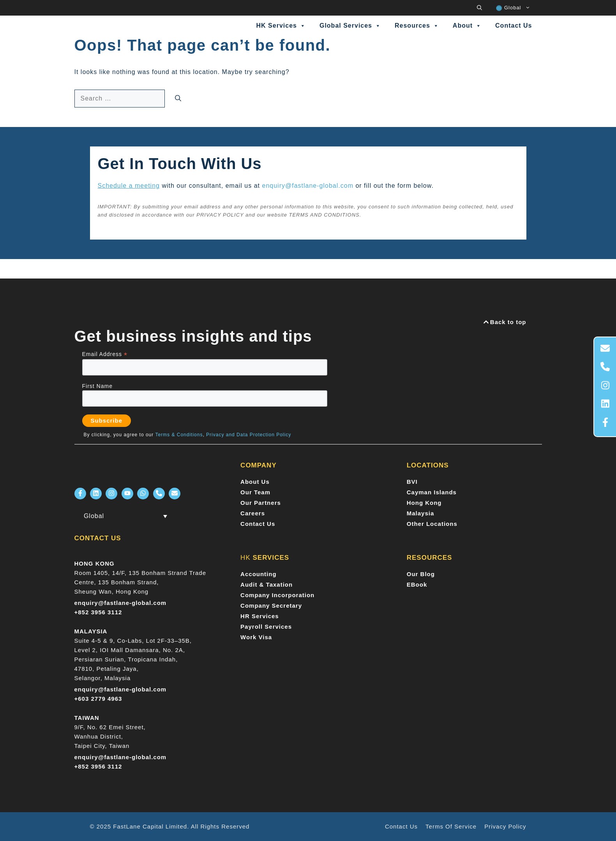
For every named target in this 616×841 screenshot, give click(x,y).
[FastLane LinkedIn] (96, 494)
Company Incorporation (277, 595)
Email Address (105, 354)
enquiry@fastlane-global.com (308, 186)
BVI (412, 482)
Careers (253, 513)
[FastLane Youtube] (127, 494)
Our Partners (261, 503)
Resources (417, 26)
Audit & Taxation (267, 584)
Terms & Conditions (179, 435)
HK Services (281, 26)
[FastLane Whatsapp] (143, 494)
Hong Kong (424, 503)
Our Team (255, 492)
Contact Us (514, 26)
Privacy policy (505, 826)
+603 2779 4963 (98, 699)
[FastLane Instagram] (111, 494)
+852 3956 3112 (98, 612)
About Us (255, 482)
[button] (479, 8)
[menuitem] (513, 8)
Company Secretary (271, 606)
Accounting (259, 574)
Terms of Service (451, 826)
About (467, 26)
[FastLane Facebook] (80, 494)
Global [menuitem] (94, 516)
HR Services (260, 616)
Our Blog (421, 574)
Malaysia (421, 513)
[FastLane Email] (175, 494)
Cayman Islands (432, 492)
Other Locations (432, 524)
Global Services (350, 26)
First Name (97, 386)
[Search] (178, 99)
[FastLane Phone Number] (159, 494)
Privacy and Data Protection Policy (249, 435)
